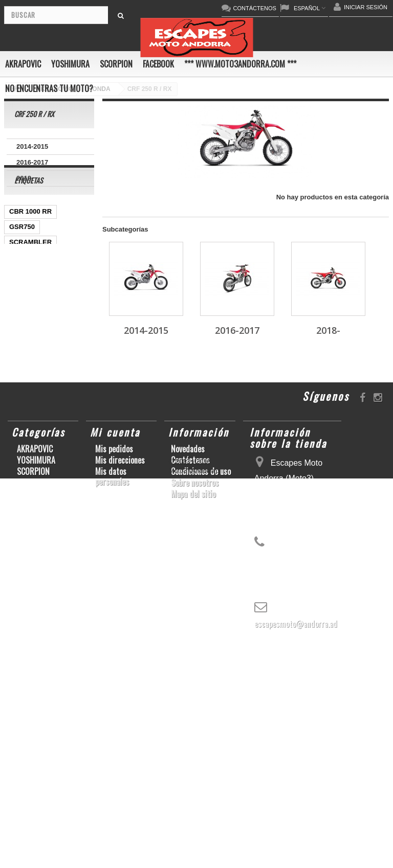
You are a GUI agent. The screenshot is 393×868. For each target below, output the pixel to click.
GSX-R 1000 (57, 478)
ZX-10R (74, 325)
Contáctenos (190, 688)
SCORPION (116, 64)
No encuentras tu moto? (49, 88)
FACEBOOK (158, 64)
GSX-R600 (25, 294)
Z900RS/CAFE (31, 570)
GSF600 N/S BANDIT (41, 555)
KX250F (57, 509)
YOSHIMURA (70, 64)
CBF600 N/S (28, 310)
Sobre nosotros (195, 710)
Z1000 (54, 524)
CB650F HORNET (37, 586)
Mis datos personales (112, 704)
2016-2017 (32, 162)
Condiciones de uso (201, 699)
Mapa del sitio (193, 721)
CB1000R (24, 432)
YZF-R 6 (22, 417)
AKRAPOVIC (23, 64)
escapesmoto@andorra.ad (296, 851)
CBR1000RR (64, 371)
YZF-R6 (21, 509)
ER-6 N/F (23, 340)
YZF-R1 (21, 371)
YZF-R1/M (61, 417)
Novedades (188, 676)
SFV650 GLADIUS (37, 402)
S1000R (21, 524)
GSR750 (22, 264)
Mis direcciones (120, 688)
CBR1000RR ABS (36, 463)
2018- (25, 178)
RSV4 (18, 478)
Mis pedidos (114, 676)
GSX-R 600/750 (33, 448)
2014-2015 (32, 146)
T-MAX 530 (26, 540)
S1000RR (71, 494)
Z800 (17, 386)
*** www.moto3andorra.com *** (240, 64)
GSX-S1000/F (30, 325)
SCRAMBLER (30, 279)
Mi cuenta (115, 659)
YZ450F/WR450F (35, 356)
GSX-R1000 (27, 494)
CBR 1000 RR (30, 248)
